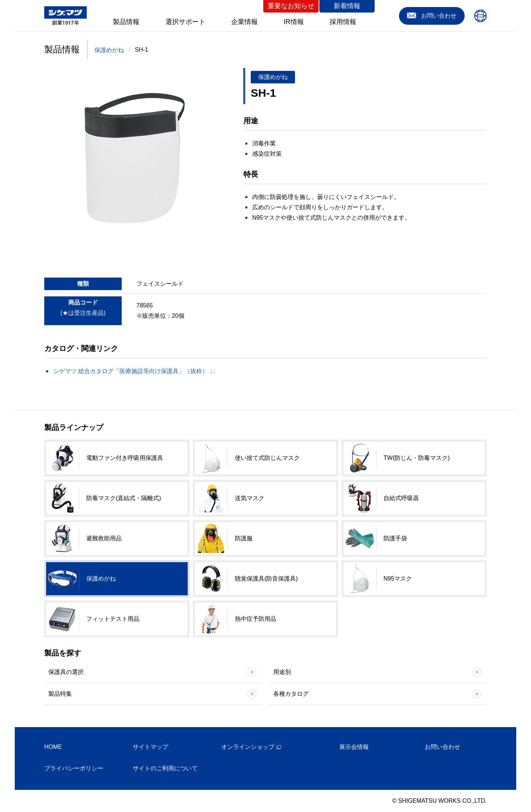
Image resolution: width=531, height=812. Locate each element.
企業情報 (244, 22)
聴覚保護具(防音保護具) (266, 579)
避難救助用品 (104, 538)
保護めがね (109, 50)
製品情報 (126, 22)
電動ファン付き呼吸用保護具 (125, 458)
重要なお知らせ (291, 6)
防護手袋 (395, 538)
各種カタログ (291, 694)
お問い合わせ (442, 747)
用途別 (282, 672)
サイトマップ (150, 747)
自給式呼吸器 (401, 498)
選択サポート (185, 22)
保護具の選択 (66, 672)
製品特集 (60, 694)
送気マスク (250, 498)
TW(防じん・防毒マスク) (417, 458)
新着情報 (347, 6)
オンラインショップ (248, 747)
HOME (53, 747)
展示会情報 (354, 747)
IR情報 (294, 22)
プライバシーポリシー (74, 768)
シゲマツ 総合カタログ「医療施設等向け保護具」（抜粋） (131, 371)
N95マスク (398, 579)
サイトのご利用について (165, 768)
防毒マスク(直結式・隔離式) (124, 498)
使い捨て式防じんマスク (267, 458)
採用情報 (343, 22)
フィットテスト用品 (113, 619)
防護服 (244, 538)
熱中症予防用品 (256, 619)
